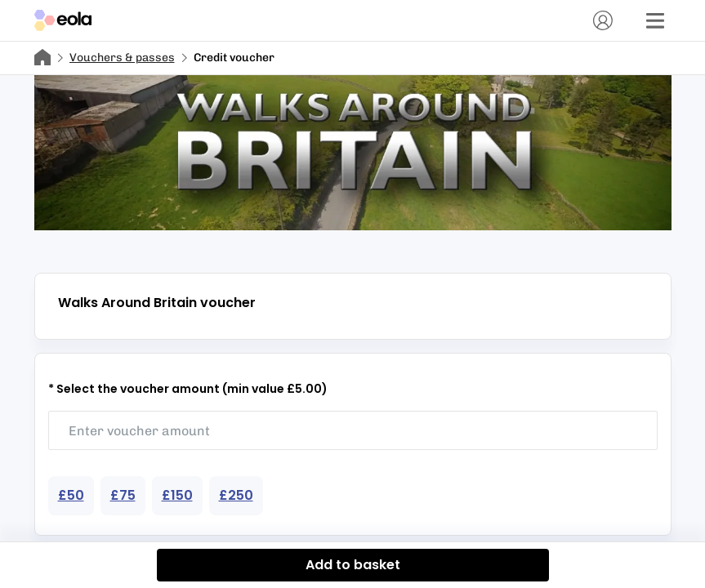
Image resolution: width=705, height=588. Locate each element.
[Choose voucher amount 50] (71, 496)
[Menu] (655, 20)
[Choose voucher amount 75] (123, 496)
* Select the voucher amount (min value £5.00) (188, 389)
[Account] (603, 20)
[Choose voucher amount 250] (236, 496)
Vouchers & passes (122, 58)
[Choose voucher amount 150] (177, 496)
